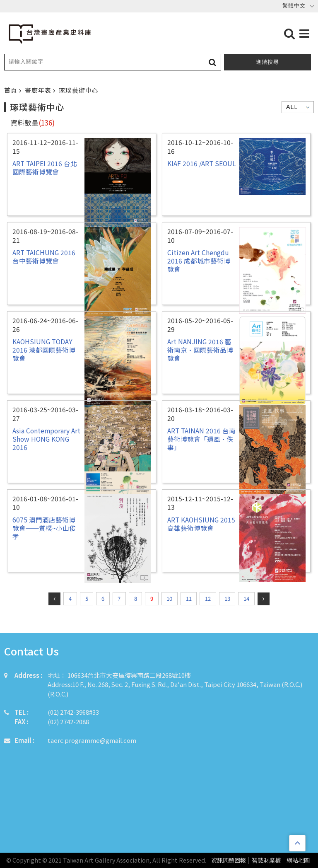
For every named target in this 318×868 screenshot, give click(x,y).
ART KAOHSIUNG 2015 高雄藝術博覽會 (201, 524)
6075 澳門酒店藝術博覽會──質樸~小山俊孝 (44, 528)
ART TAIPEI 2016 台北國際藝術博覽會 (45, 167)
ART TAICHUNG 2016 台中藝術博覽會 (44, 256)
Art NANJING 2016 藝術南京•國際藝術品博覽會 (200, 350)
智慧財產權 (266, 860)
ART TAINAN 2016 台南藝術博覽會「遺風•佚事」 (201, 439)
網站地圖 (298, 860)
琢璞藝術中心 (79, 90)
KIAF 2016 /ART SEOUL (202, 163)
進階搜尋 (267, 62)
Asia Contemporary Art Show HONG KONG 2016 (46, 439)
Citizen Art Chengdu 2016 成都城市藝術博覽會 (199, 261)
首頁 (12, 90)
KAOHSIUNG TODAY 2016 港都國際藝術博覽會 (44, 350)
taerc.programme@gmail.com (92, 740)
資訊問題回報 (229, 860)
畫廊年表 (39, 90)
